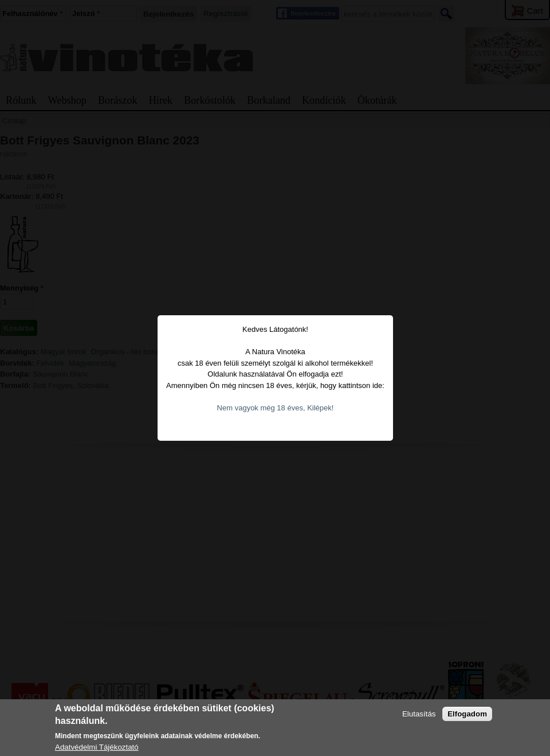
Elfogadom (467, 714)
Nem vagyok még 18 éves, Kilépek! (276, 408)
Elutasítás (419, 714)
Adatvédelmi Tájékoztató (97, 747)
